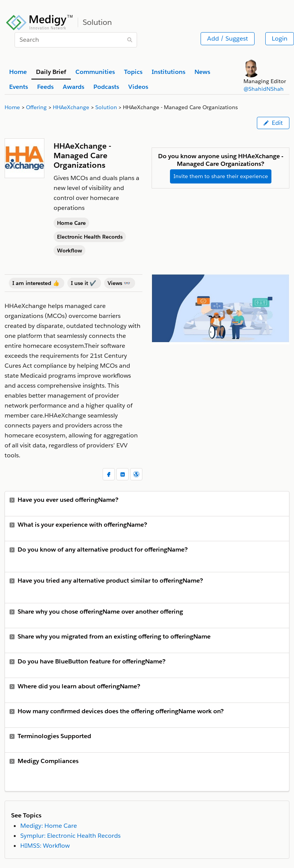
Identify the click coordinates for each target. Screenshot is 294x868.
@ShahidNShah (264, 89)
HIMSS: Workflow (45, 846)
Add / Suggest (228, 38)
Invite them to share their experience (221, 176)
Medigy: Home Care (49, 826)
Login (280, 38)
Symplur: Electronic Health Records (70, 836)
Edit (273, 123)
